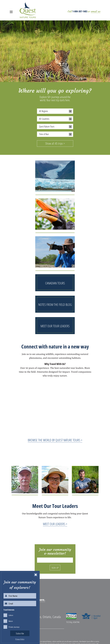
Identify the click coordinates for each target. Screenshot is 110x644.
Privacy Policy (20, 639)
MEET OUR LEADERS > (55, 524)
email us (96, 11)
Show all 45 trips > (55, 143)
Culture (11, 615)
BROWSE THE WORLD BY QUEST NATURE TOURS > (55, 440)
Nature (11, 621)
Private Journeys (14, 627)
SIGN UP (55, 568)
